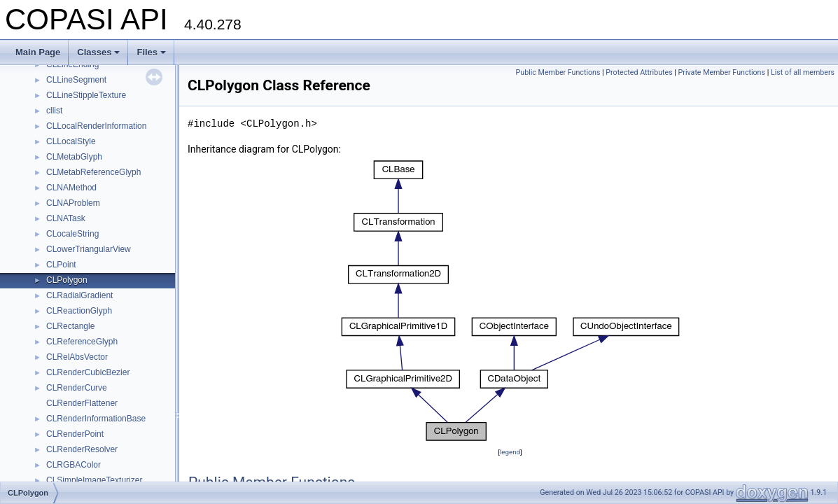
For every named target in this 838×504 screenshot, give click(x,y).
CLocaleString (72, 234)
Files (151, 52)
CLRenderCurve (77, 388)
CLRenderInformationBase (96, 419)
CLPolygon (67, 280)
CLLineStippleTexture (86, 95)
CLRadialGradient (79, 295)
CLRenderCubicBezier (88, 372)
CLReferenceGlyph (82, 342)
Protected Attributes (639, 72)
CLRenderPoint (75, 434)
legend (510, 452)
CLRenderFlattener (82, 403)
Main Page (38, 52)
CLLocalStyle (71, 141)
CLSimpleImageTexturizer (94, 480)
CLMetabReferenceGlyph (93, 172)
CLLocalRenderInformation (96, 126)
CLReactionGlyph (79, 311)
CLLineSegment (76, 80)
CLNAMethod (71, 188)
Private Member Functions (722, 72)
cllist (54, 111)
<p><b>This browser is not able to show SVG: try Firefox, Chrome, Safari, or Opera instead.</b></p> (510, 301)
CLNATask (66, 218)
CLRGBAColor (74, 465)
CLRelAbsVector (77, 357)
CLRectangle (70, 326)
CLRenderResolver (82, 449)
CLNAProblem (73, 203)
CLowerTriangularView (89, 249)
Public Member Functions (558, 72)
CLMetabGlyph (74, 157)
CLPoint (61, 265)
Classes (98, 52)
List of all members (803, 72)
